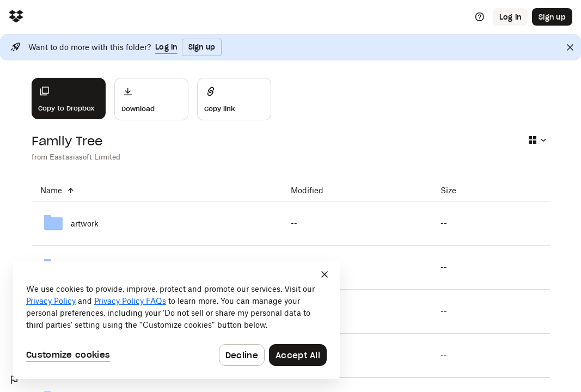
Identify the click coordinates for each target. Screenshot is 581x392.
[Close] (570, 47)
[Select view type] (537, 140)
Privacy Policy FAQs (130, 301)
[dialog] (176, 320)
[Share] (234, 99)
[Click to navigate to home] (16, 17)
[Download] (151, 99)
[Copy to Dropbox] (69, 99)
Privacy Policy (51, 301)
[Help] (480, 17)
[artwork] (157, 223)
